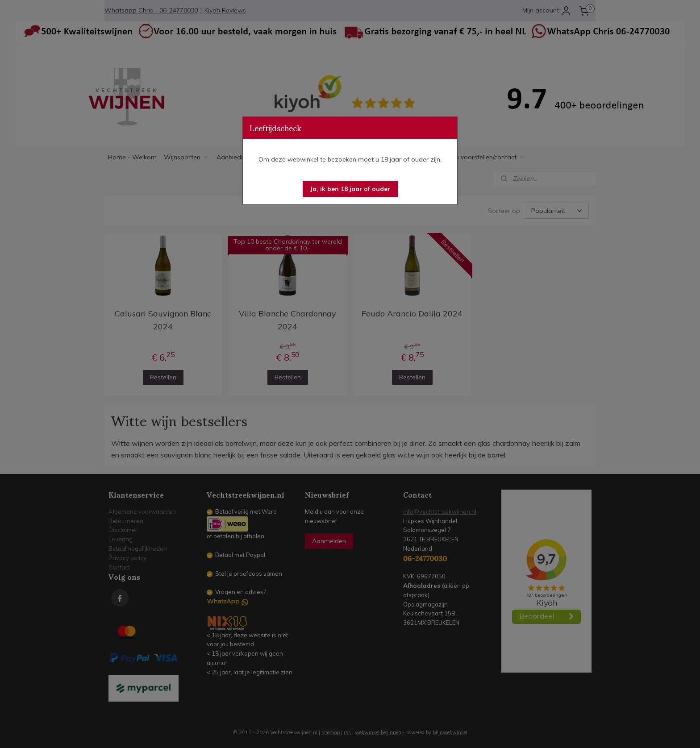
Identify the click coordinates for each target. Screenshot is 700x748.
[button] (350, 189)
